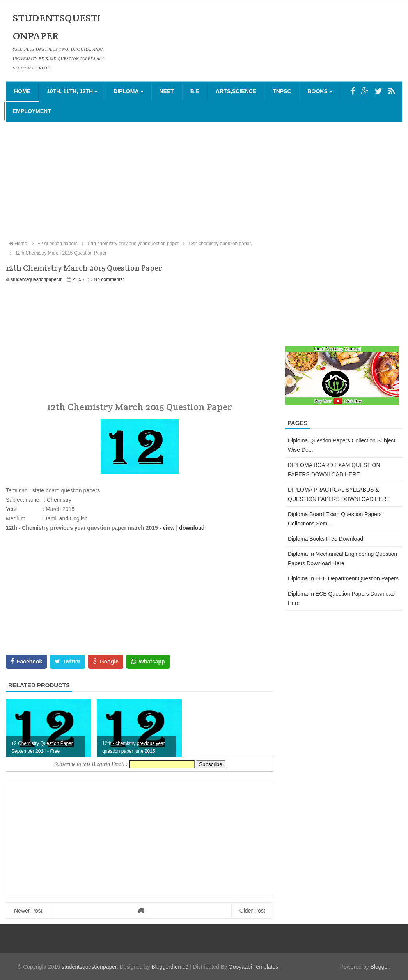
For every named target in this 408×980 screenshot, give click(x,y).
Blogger (380, 967)
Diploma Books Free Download (326, 539)
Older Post (252, 911)
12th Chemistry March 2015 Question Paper (57, 253)
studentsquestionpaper (89, 967)
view (169, 528)
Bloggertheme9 (170, 967)
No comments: (109, 279)
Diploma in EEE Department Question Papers (343, 578)
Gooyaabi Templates (253, 967)
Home (22, 91)
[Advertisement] (204, 180)
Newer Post (28, 911)
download (192, 528)
